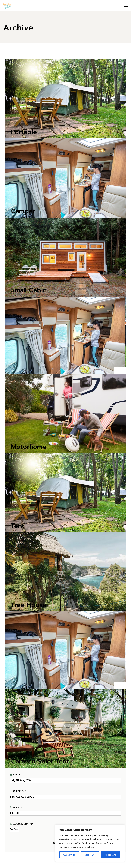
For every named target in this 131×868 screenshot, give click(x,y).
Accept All (111, 855)
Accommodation (22, 824)
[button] (117, 371)
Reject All (90, 855)
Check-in (17, 775)
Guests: (16, 808)
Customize (69, 855)
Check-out (18, 791)
